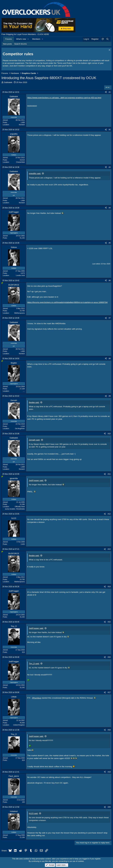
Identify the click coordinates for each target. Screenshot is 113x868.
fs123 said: (33, 813)
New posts (7, 44)
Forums (9, 39)
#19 (109, 772)
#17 (109, 692)
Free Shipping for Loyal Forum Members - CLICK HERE (25, 34)
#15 (109, 622)
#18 (109, 730)
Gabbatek (8, 82)
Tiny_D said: (34, 664)
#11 (109, 474)
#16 (109, 657)
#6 (110, 281)
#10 (109, 434)
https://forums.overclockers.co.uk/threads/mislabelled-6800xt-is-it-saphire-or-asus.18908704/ (67, 302)
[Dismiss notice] (109, 50)
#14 (109, 587)
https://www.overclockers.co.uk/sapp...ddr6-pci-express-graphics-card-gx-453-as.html (64, 98)
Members (36, 39)
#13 (109, 549)
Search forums (21, 44)
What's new (21, 39)
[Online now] (2, 283)
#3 (110, 167)
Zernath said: (34, 440)
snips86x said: (35, 173)
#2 (110, 130)
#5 (110, 243)
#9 (110, 396)
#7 (110, 318)
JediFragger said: (36, 480)
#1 (110, 92)
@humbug (37, 698)
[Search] (107, 39)
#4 (110, 208)
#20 (109, 807)
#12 (109, 514)
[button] (28, 39)
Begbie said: (34, 402)
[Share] (106, 92)
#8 (110, 359)
